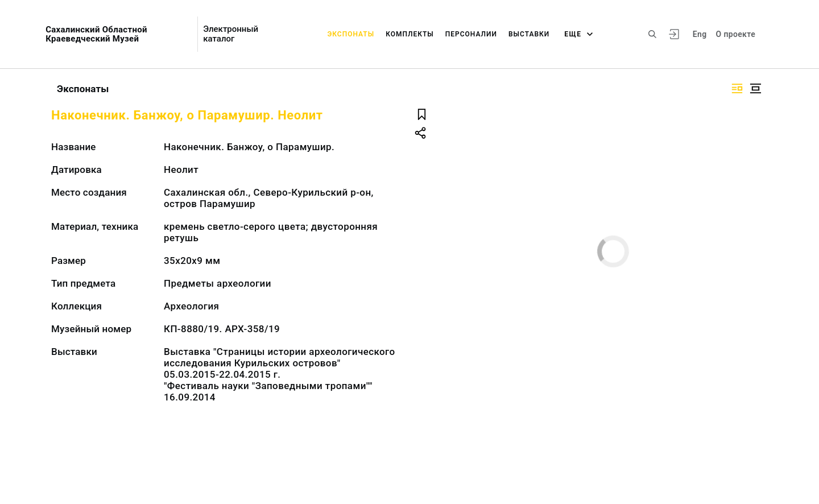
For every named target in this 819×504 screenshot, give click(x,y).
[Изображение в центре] (755, 88)
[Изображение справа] (737, 88)
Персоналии (471, 34)
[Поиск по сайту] (652, 34)
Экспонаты (351, 34)
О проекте (736, 34)
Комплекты (410, 34)
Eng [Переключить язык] (700, 34)
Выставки (529, 34)
